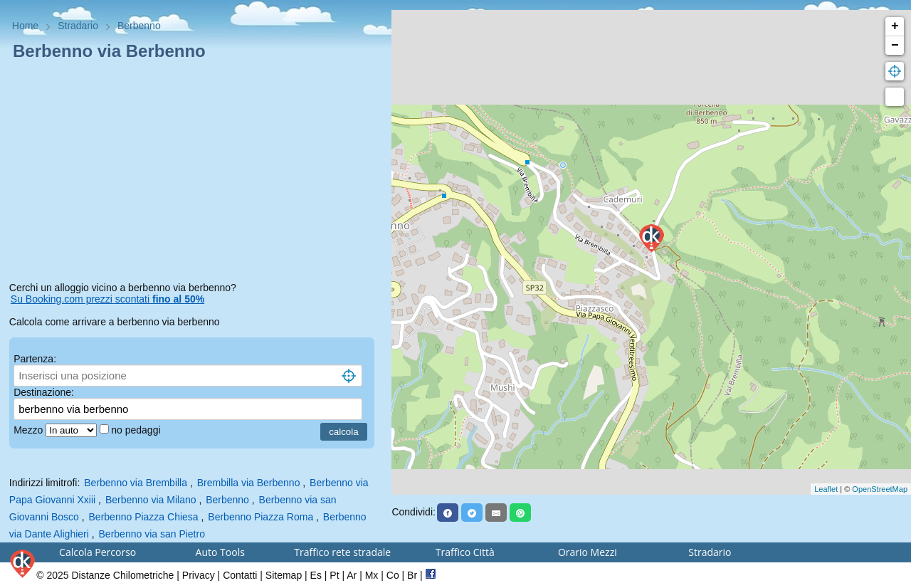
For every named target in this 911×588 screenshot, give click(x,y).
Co (393, 575)
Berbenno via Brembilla (136, 483)
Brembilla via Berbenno (249, 483)
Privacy (199, 575)
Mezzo (30, 430)
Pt (334, 575)
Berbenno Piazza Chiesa (144, 517)
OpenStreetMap (880, 489)
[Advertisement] (196, 174)
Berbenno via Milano (151, 500)
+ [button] (895, 26)
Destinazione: (44, 392)
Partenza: (35, 359)
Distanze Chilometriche (122, 575)
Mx (372, 575)
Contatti (240, 575)
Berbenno (227, 500)
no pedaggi (137, 430)
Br (412, 575)
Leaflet (826, 489)
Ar (352, 575)
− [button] (895, 46)
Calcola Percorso (98, 552)
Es (316, 575)
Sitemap (284, 575)
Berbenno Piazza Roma (260, 517)
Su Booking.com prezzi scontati (107, 299)
